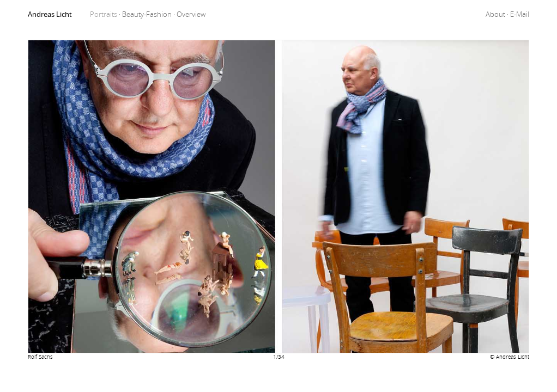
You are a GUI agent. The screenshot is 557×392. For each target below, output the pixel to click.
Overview (191, 14)
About (498, 14)
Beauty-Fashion (149, 14)
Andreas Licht (50, 14)
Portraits (106, 14)
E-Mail (520, 14)
